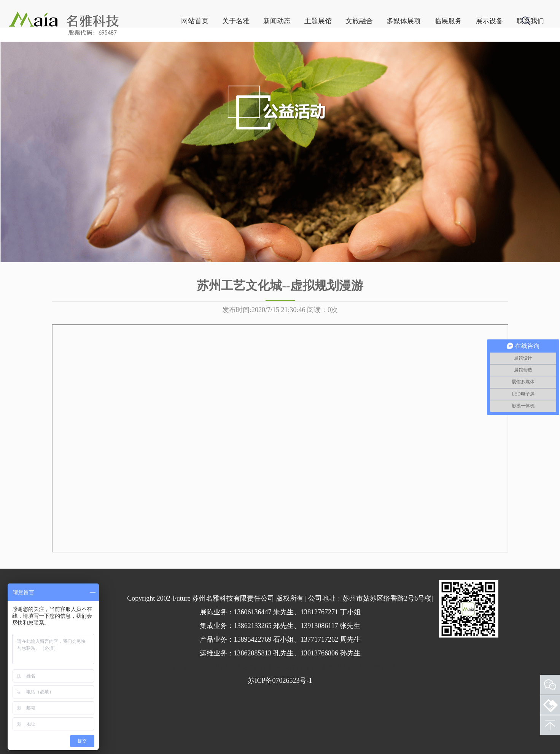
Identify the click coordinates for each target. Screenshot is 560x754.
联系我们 (500, 57)
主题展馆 (288, 57)
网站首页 (165, 57)
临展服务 (418, 57)
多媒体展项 (374, 57)
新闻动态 (247, 57)
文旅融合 (329, 57)
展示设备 (459, 57)
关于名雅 (206, 57)
